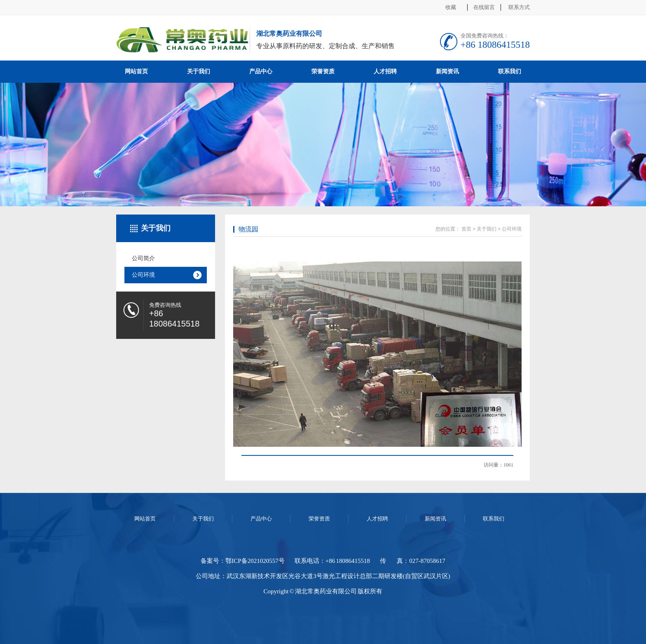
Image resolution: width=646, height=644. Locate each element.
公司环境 (143, 275)
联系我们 (510, 71)
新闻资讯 (447, 71)
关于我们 (199, 71)
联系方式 (519, 7)
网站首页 (136, 71)
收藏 (451, 7)
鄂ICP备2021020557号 (255, 561)
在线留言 (484, 7)
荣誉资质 (323, 71)
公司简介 (143, 258)
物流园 (248, 229)
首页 (466, 229)
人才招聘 (385, 71)
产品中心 (261, 71)
